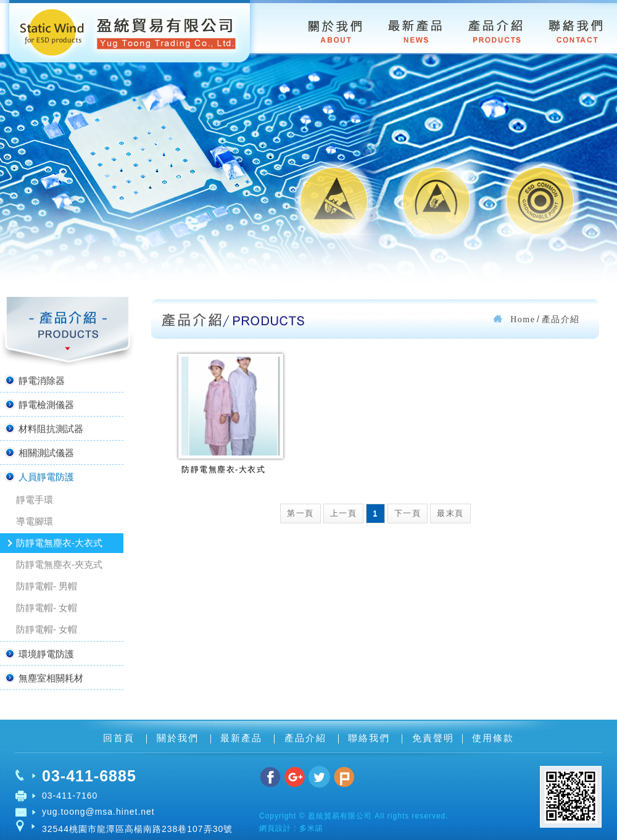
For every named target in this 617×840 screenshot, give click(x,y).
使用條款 (493, 738)
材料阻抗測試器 (43, 428)
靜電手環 (35, 500)
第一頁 (300, 513)
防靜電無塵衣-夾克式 (59, 564)
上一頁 (344, 513)
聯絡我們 (371, 738)
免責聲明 (433, 738)
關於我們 (180, 738)
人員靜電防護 (39, 476)
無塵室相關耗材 (43, 678)
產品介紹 (307, 738)
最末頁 (450, 513)
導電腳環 (35, 521)
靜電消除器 (34, 380)
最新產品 (243, 738)
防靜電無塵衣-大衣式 (59, 543)
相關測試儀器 (39, 452)
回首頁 (121, 738)
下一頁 (408, 513)
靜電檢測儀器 (39, 404)
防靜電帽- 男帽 (47, 586)
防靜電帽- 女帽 (47, 608)
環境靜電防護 (39, 654)
